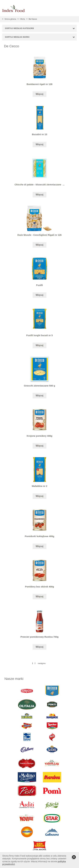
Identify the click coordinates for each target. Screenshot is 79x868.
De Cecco (33, 19)
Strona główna (10, 19)
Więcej (40, 94)
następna (42, 663)
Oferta (22, 19)
